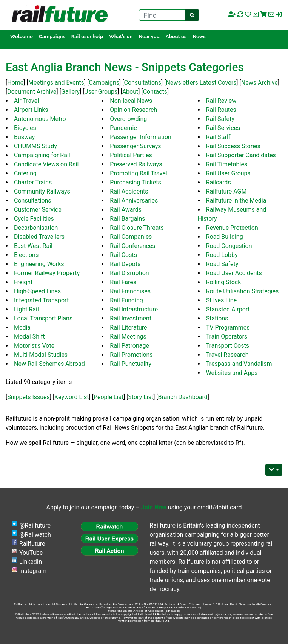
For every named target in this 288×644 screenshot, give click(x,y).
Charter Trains (33, 182)
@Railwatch (35, 535)
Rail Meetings (128, 337)
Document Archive (32, 92)
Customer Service (38, 210)
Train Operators (227, 337)
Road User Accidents (234, 273)
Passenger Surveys (135, 146)
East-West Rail (33, 246)
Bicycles (25, 128)
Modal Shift (29, 337)
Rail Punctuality (131, 364)
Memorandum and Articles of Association (136, 611)
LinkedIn (31, 562)
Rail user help (87, 36)
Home (15, 83)
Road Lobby (222, 255)
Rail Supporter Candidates (241, 155)
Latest (208, 83)
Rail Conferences (132, 246)
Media (22, 327)
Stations (217, 318)
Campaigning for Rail (42, 155)
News (199, 36)
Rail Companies (131, 237)
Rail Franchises (130, 291)
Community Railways (42, 191)
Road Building (225, 237)
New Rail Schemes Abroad (49, 364)
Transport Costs (228, 346)
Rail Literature (128, 327)
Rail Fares (123, 282)
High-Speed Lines (37, 291)
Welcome (22, 36)
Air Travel (26, 101)
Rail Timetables (227, 164)
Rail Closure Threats (137, 228)
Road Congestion (229, 246)
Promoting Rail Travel (138, 173)
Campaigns (52, 36)
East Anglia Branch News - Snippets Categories (125, 67)
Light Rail (26, 309)
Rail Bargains (127, 219)
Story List (141, 397)
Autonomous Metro (40, 119)
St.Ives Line (222, 300)
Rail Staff (218, 137)
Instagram (33, 571)
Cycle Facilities (34, 219)
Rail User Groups (228, 173)
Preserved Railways (136, 164)
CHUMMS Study (35, 146)
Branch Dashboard (183, 397)
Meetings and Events (56, 83)
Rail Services (223, 128)
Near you (149, 36)
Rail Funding (126, 300)
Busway (24, 137)
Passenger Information (141, 137)
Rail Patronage (129, 346)
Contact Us (193, 608)
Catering (25, 173)
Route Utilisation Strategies (243, 291)
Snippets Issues (28, 397)
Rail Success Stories (233, 146)
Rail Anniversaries (134, 200)
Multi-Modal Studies (41, 355)
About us (176, 36)
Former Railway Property (47, 273)
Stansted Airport (228, 309)
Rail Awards (126, 210)
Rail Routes (221, 110)
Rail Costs (123, 255)
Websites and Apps (232, 373)
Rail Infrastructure (134, 309)
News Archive (260, 83)
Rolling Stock (224, 282)
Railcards (219, 182)
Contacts (155, 92)
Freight (23, 282)
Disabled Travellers (39, 237)
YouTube (31, 553)
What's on (121, 36)
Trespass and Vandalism (239, 364)
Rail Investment (131, 318)
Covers (227, 83)
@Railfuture (35, 526)
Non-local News (131, 101)
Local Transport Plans (43, 318)
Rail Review (221, 101)
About (130, 92)
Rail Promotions (131, 355)
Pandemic (123, 128)
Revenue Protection (232, 228)
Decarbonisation (36, 228)
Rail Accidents (129, 191)
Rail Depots (125, 264)
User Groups (101, 92)
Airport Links (31, 110)
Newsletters (182, 83)
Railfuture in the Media (236, 200)
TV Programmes (228, 327)
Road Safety (222, 264)
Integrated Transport (41, 300)
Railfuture (32, 544)
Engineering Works (39, 264)
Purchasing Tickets (135, 182)
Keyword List (72, 397)
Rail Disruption (129, 273)
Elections (26, 255)
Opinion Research (133, 110)
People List (109, 397)
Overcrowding (128, 119)
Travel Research (227, 355)
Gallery (70, 92)
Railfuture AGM (226, 191)
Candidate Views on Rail (46, 164)
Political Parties (131, 155)
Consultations (142, 83)
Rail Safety (220, 119)
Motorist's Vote (34, 346)
